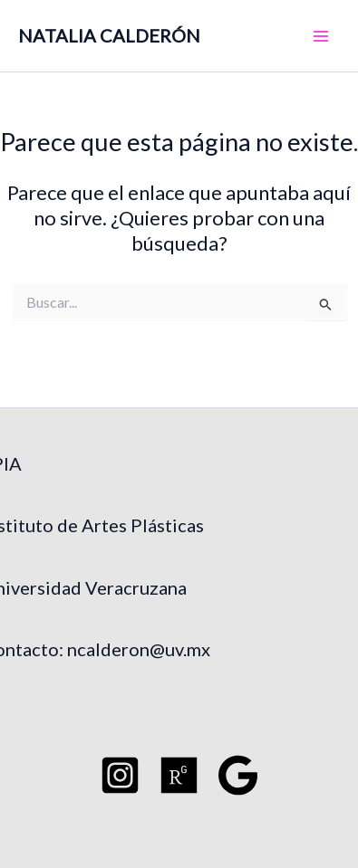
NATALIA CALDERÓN (109, 35)
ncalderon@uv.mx (139, 649)
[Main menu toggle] (321, 36)
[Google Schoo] (238, 775)
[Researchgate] (179, 775)
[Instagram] (120, 775)
